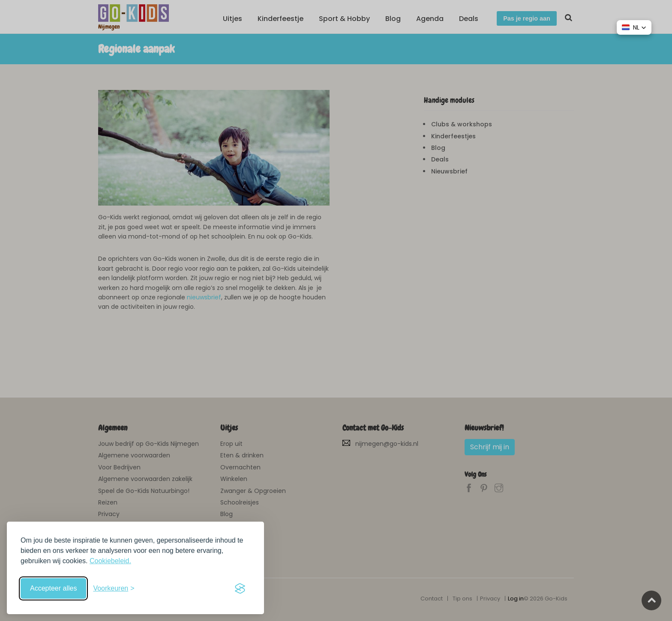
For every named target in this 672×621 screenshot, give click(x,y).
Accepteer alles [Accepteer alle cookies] (53, 588)
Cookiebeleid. (110, 561)
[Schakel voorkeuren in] (114, 588)
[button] (634, 27)
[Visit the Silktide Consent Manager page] (240, 588)
